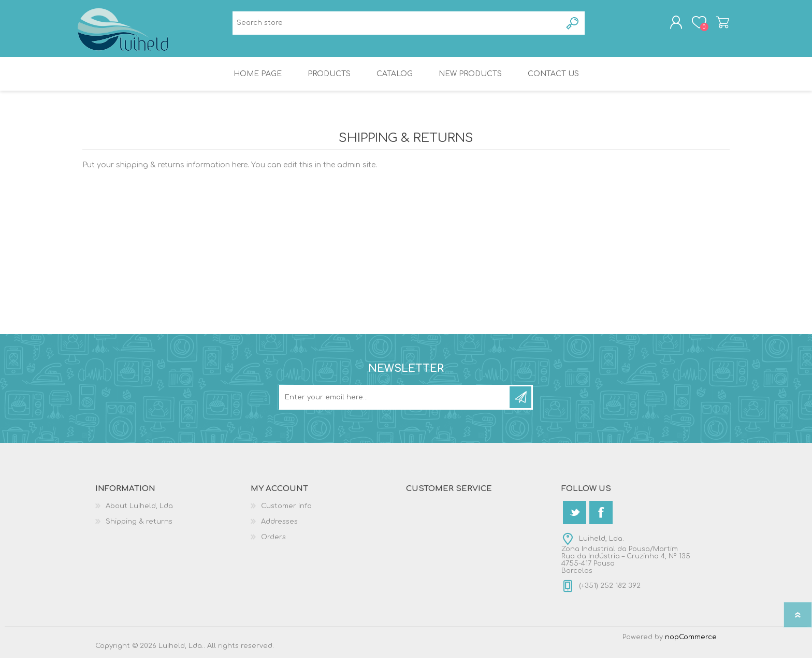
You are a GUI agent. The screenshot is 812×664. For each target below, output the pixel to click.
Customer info (286, 512)
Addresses (279, 528)
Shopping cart (718, 25)
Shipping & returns (139, 528)
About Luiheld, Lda (139, 512)
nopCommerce (691, 643)
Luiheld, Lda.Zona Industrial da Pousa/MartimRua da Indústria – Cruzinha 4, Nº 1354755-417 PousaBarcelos (626, 561)
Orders (273, 543)
